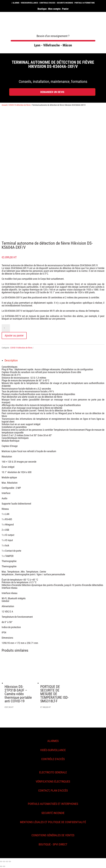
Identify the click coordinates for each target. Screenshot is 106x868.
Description (11, 360)
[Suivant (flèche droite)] (4, 866)
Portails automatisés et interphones (53, 804)
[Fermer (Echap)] (1, 861)
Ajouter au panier (14, 336)
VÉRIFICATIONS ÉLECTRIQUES (53, 782)
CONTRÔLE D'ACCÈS (53, 759)
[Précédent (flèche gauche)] (1, 866)
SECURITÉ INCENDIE (53, 813)
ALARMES (53, 741)
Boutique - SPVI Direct (53, 844)
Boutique (42, 9)
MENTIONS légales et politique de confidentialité (53, 822)
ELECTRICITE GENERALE (53, 772)
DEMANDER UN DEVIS (52, 92)
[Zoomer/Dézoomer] (10, 861)
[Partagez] (4, 861)
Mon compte (54, 9)
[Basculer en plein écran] (7, 861)
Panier (65, 9)
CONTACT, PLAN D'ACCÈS (53, 791)
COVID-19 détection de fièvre (20, 105)
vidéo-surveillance (53, 750)
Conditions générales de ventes (53, 835)
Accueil (4, 105)
